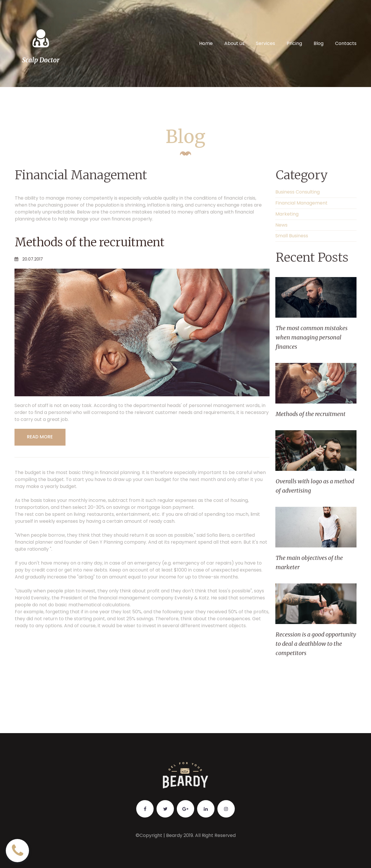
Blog (319, 44)
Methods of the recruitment (94, 242)
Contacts (346, 44)
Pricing (294, 44)
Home (206, 44)
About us (234, 44)
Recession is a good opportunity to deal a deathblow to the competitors (313, 644)
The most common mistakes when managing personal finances (312, 337)
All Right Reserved (215, 835)
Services (265, 44)
